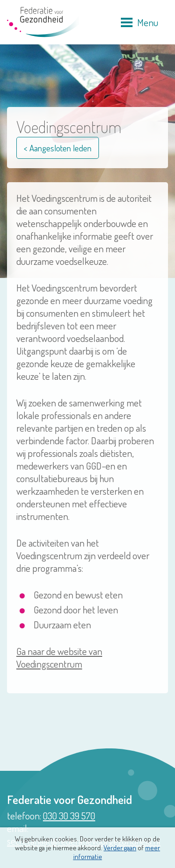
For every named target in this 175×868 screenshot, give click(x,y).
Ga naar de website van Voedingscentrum (59, 657)
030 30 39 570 (69, 815)
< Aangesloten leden (58, 148)
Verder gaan (120, 848)
